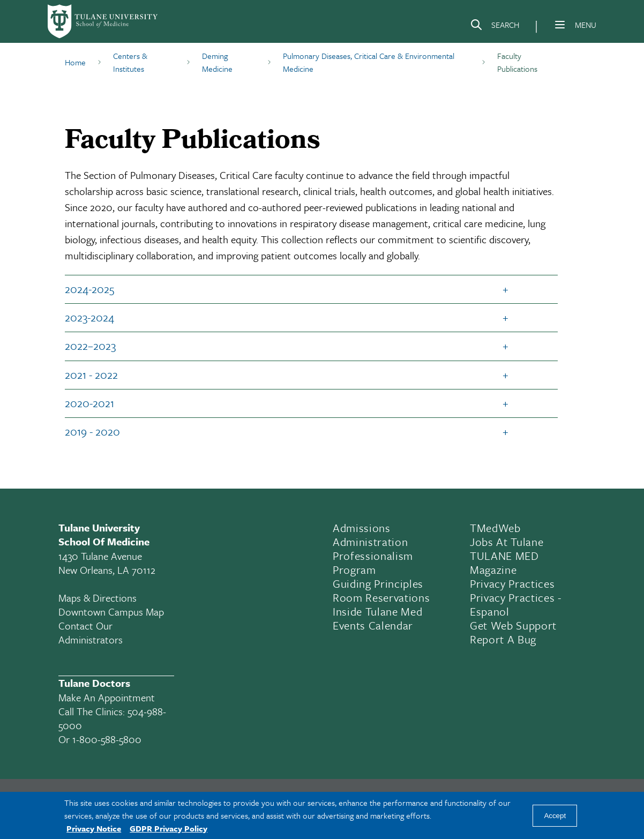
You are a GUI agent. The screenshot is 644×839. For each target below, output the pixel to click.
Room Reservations (381, 597)
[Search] (495, 27)
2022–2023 (90, 346)
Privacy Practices (512, 583)
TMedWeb (495, 528)
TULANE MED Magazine (504, 563)
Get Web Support (513, 625)
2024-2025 (89, 289)
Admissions (362, 528)
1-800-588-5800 (107, 739)
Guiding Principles (378, 583)
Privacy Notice (94, 828)
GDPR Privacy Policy (169, 828)
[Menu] (560, 25)
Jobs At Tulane (507, 542)
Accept (555, 816)
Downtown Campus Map (111, 612)
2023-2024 (89, 317)
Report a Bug (503, 639)
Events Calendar (373, 625)
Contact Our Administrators (91, 632)
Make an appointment (107, 697)
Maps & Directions (98, 598)
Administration (370, 542)
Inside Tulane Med (377, 611)
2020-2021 (89, 403)
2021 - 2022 (91, 374)
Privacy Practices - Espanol (516, 604)
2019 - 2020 (92, 431)
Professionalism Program (373, 563)
